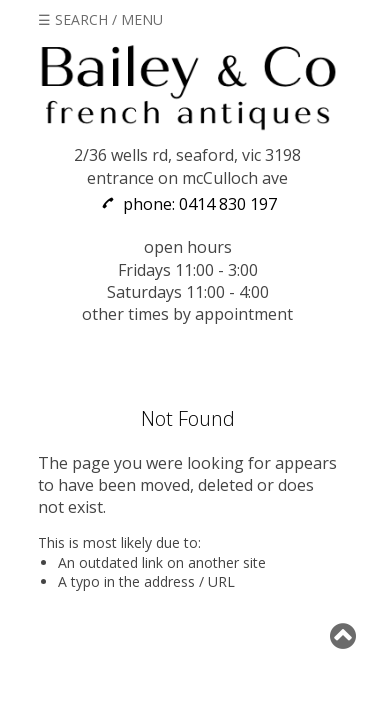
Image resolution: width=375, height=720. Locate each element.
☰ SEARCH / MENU (100, 19)
